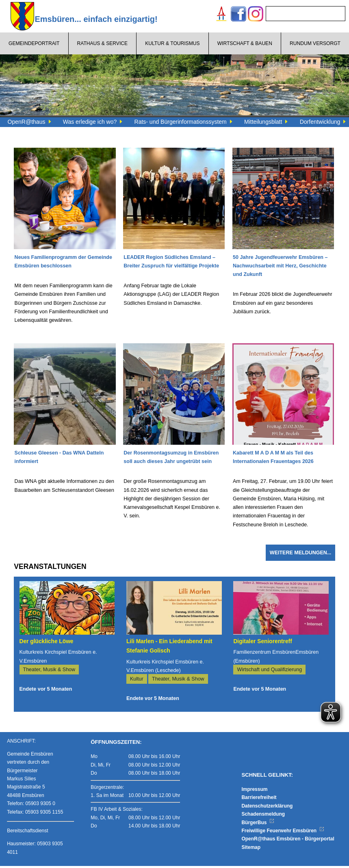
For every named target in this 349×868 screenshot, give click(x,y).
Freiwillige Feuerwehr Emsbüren (283, 833)
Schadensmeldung (263, 816)
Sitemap (251, 849)
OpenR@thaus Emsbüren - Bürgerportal (288, 841)
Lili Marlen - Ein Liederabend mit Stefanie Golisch (169, 648)
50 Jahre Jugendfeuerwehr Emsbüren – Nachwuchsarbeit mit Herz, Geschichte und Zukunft (280, 267)
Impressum (254, 791)
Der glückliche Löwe (47, 643)
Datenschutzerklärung (267, 808)
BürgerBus (258, 825)
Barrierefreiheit (259, 800)
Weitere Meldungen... (300, 555)
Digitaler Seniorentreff (262, 643)
